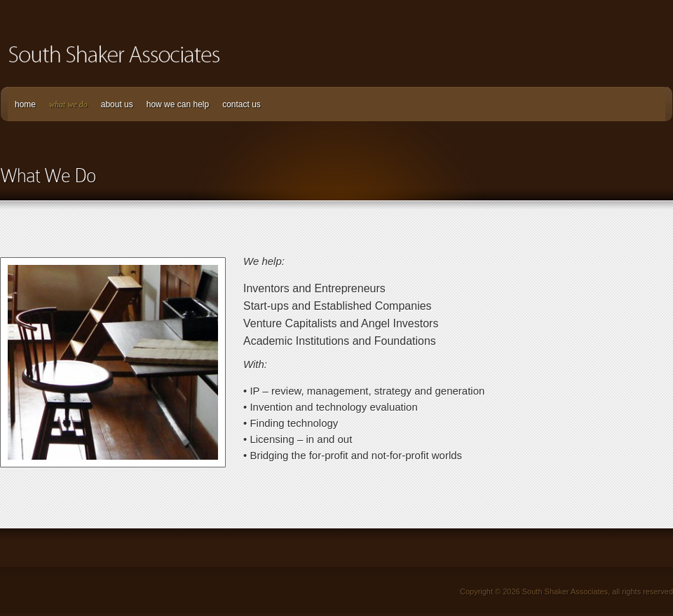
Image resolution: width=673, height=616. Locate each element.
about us (117, 104)
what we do (68, 104)
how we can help (178, 104)
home (25, 104)
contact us (242, 104)
